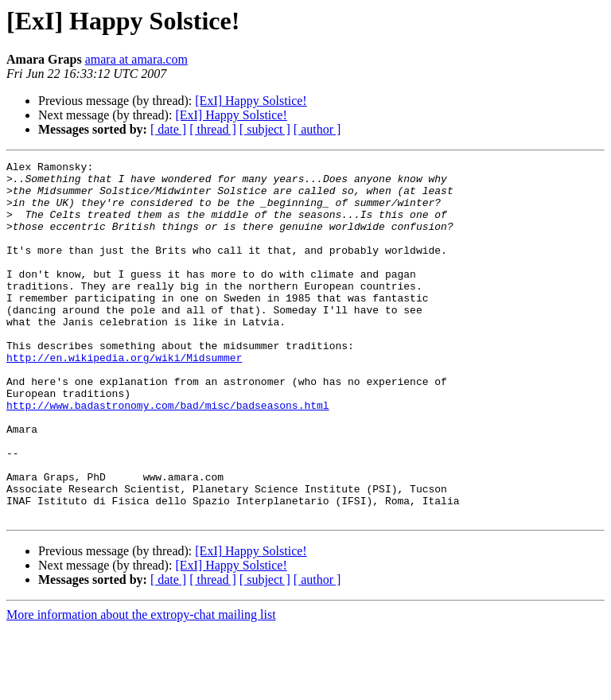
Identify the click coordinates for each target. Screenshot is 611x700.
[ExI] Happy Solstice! (251, 101)
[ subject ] (265, 129)
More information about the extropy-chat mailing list (141, 686)
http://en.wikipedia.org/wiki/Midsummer (124, 398)
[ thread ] (213, 129)
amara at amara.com (136, 59)
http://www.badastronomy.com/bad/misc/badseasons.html (168, 455)
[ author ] (317, 129)
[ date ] (168, 129)
